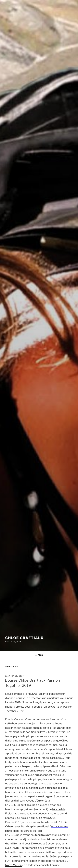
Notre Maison (14, 865)
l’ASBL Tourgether (23, 848)
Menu (39, 655)
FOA (8, 861)
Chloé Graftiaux (24, 638)
